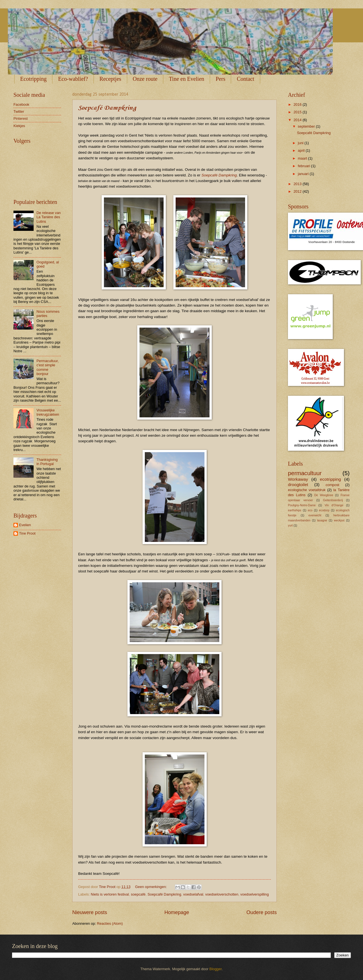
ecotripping (331, 479)
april (302, 150)
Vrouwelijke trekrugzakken (48, 412)
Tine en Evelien (187, 79)
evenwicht (315, 515)
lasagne (322, 520)
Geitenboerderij (333, 500)
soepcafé (138, 894)
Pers (220, 79)
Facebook (21, 104)
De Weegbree (324, 495)
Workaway (298, 479)
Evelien (25, 525)
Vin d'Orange (334, 505)
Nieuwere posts (90, 912)
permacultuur (305, 473)
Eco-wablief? (73, 79)
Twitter (19, 111)
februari (304, 166)
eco (310, 510)
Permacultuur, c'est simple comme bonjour (47, 367)
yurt (290, 525)
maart (303, 158)
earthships (295, 510)
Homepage (177, 912)
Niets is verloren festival (110, 894)
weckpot (339, 520)
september (307, 126)
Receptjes (110, 79)
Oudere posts (262, 912)
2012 (298, 191)
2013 (298, 184)
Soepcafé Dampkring (107, 108)
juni (301, 143)
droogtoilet (298, 485)
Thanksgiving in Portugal (47, 462)
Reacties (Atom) (110, 923)
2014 (298, 120)
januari (304, 174)
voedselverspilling (255, 894)
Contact (245, 79)
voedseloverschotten (222, 894)
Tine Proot (27, 533)
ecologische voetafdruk (307, 490)
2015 (298, 112)
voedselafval (193, 894)
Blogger (216, 969)
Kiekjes (19, 126)
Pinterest (21, 119)
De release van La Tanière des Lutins (49, 217)
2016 (298, 104)
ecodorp (324, 510)
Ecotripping (33, 79)
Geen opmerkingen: (151, 887)
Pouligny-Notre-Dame (302, 505)
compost (333, 485)
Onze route (145, 79)
